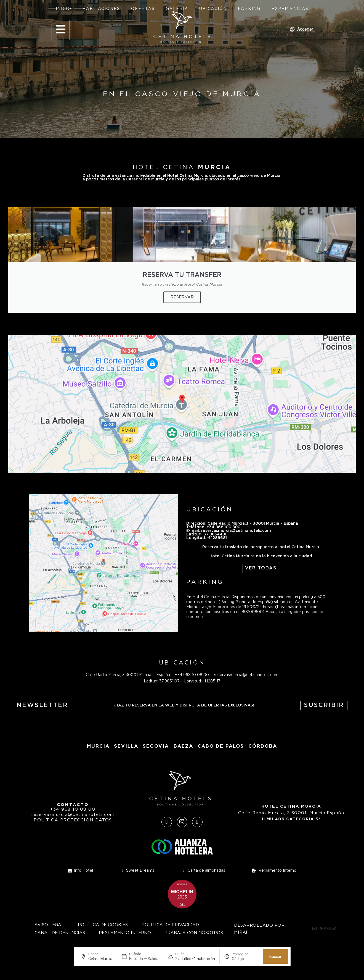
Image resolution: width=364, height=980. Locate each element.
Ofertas (143, 9)
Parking (249, 9)
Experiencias (290, 9)
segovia (156, 746)
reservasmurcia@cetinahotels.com (246, 675)
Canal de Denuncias (60, 933)
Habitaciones (101, 9)
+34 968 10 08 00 (192, 675)
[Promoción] (245, 959)
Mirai (241, 932)
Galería (177, 9)
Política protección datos (73, 820)
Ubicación (213, 9)
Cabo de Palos (221, 746)
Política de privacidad (170, 925)
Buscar (275, 957)
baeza (183, 746)
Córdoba (263, 746)
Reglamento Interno (125, 933)
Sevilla (126, 746)
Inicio (64, 9)
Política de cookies (103, 925)
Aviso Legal (49, 925)
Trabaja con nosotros (194, 933)
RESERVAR (182, 297)
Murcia (98, 746)
